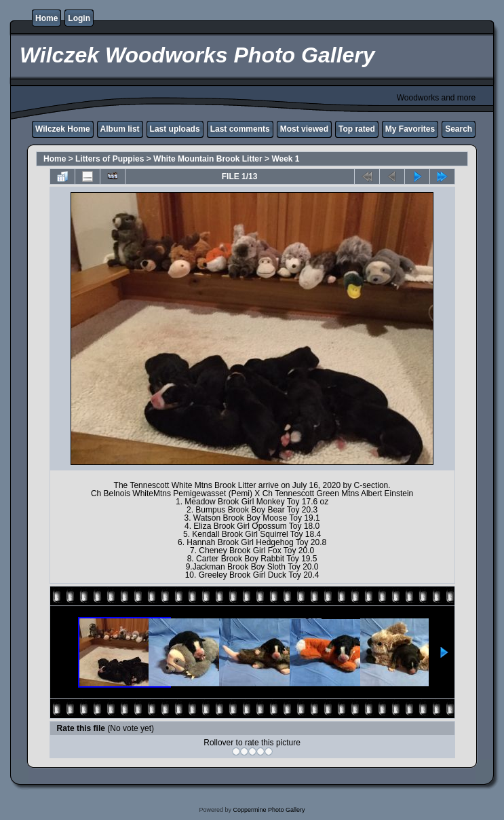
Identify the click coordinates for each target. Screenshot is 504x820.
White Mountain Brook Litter (208, 159)
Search (459, 129)
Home (46, 18)
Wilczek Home (63, 129)
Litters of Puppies (110, 159)
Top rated (357, 129)
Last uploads (175, 129)
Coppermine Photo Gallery (269, 810)
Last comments (240, 129)
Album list (120, 129)
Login (79, 18)
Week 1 (285, 159)
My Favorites (410, 129)
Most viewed (304, 129)
